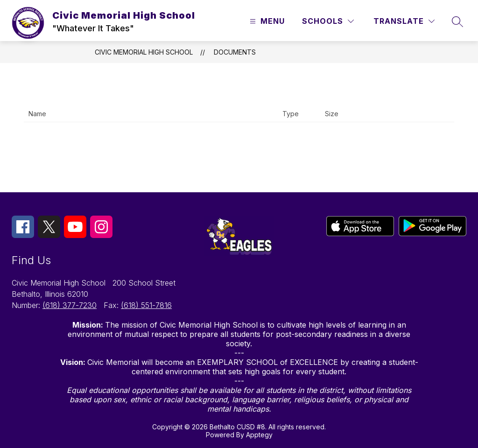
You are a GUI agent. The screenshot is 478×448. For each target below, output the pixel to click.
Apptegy (259, 435)
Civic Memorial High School (144, 52)
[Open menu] (266, 21)
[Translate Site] (404, 21)
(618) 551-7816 (146, 305)
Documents (235, 52)
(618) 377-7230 (70, 305)
